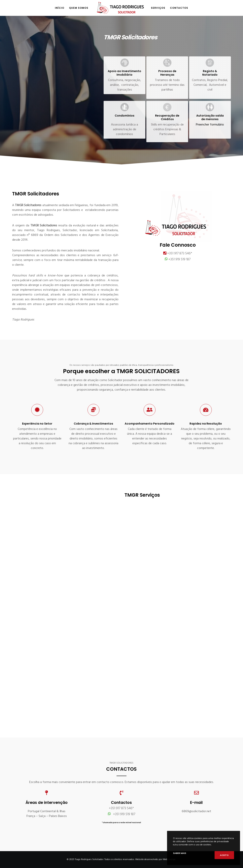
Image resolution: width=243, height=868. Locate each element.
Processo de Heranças (167, 73)
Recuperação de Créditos (167, 117)
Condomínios (125, 116)
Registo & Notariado (210, 73)
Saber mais (180, 853)
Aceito (224, 855)
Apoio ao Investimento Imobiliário (124, 73)
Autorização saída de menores (210, 117)
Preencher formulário (210, 125)
